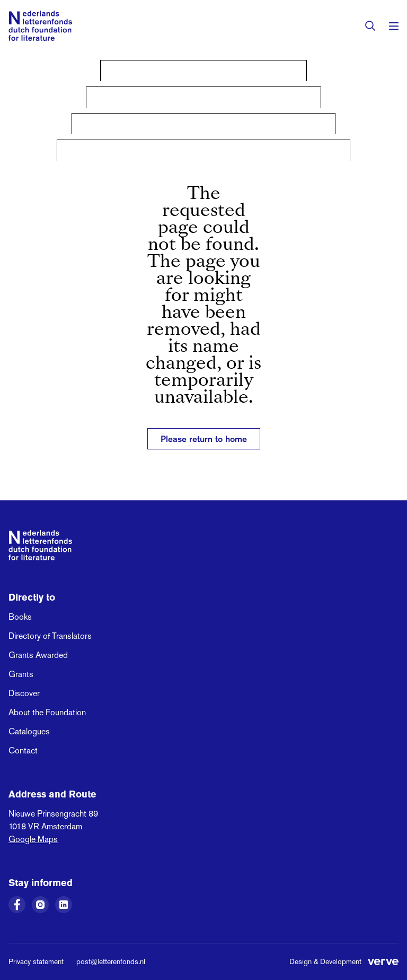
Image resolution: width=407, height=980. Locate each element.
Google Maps (33, 839)
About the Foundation (47, 712)
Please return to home (204, 439)
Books (20, 617)
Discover (24, 693)
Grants (21, 674)
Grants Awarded (38, 655)
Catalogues (29, 731)
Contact (23, 751)
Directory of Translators (50, 636)
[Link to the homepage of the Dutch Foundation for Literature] (40, 26)
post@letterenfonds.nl (111, 961)
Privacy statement (36, 961)
